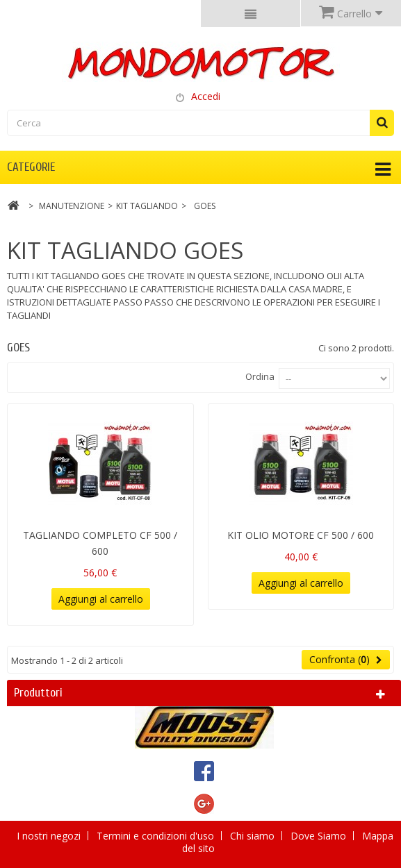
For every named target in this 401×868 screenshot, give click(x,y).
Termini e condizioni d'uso (157, 836)
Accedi (206, 96)
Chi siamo (254, 836)
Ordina (260, 376)
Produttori (38, 693)
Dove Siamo (320, 836)
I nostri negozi (50, 836)
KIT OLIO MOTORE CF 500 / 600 (301, 535)
